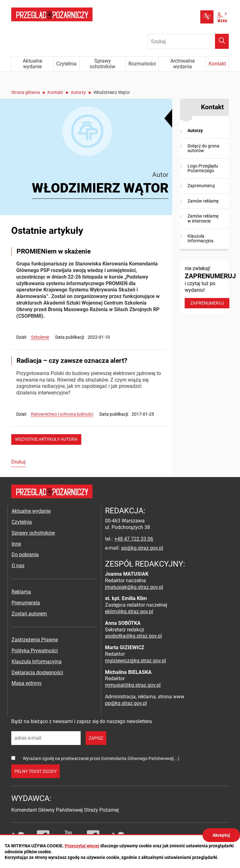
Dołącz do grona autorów (203, 148)
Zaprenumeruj (201, 186)
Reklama (21, 592)
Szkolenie (40, 337)
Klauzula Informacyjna (200, 238)
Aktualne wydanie (31, 511)
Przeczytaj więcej (82, 846)
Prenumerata (26, 603)
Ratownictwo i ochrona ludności (62, 414)
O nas (18, 565)
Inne (16, 544)
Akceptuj (221, 835)
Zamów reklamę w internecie (203, 218)
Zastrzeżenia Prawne (35, 640)
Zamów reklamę (203, 201)
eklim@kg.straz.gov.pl (129, 611)
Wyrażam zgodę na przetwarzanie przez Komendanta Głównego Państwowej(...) (101, 758)
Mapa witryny (27, 683)
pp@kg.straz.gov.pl (142, 548)
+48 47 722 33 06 (134, 539)
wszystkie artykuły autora (46, 439)
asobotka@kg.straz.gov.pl (133, 636)
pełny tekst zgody (35, 771)
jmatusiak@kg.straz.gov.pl (134, 587)
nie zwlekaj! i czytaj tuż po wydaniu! (207, 287)
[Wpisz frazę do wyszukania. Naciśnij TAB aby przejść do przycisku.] (188, 41)
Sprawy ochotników (33, 533)
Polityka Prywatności (35, 651)
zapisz (96, 738)
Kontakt (55, 92)
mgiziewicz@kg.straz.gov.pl (135, 661)
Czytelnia (22, 522)
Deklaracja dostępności (37, 673)
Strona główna (26, 92)
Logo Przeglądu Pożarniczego (203, 168)
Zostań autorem (29, 614)
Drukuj (18, 462)
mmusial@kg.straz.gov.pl (133, 685)
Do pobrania (25, 555)
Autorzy (78, 92)
